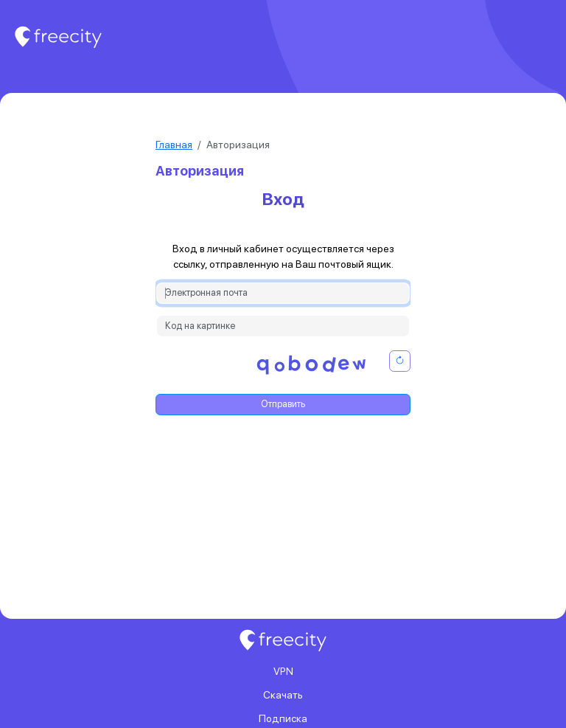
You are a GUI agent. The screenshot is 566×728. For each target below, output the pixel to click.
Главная (174, 145)
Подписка (283, 718)
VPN (283, 671)
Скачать (283, 695)
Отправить (283, 404)
